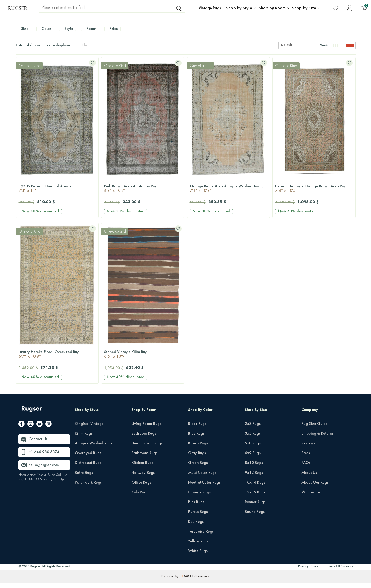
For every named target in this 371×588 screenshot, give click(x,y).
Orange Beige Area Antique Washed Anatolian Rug (230, 194)
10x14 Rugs (255, 488)
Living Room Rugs (146, 429)
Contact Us (38, 444)
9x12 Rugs (254, 478)
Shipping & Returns (317, 439)
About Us (309, 478)
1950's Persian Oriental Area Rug (57, 194)
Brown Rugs (198, 449)
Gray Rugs (197, 458)
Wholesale (311, 498)
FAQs (306, 468)
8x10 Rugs (254, 468)
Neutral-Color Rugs (204, 488)
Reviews (308, 449)
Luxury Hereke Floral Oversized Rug (57, 360)
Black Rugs (197, 429)
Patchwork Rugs (88, 488)
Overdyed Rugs (88, 458)
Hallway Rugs (143, 478)
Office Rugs (141, 488)
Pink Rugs (196, 507)
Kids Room (141, 498)
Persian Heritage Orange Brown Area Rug (314, 194)
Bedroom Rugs (144, 439)
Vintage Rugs (210, 8)
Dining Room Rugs (147, 449)
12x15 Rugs (255, 498)
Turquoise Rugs (201, 537)
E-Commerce (201, 582)
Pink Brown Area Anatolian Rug (143, 194)
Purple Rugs (198, 517)
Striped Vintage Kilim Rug (143, 360)
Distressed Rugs (88, 468)
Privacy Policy (308, 572)
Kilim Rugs (84, 439)
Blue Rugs (196, 439)
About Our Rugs (315, 488)
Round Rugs (255, 517)
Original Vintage (89, 429)
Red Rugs (196, 527)
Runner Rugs (255, 507)
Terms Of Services (340, 572)
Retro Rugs (84, 478)
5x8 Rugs (253, 449)
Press (306, 458)
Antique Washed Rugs (94, 449)
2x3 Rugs (253, 429)
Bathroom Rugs (144, 458)
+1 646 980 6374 (44, 457)
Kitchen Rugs (142, 468)
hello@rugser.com (44, 470)
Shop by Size (304, 8)
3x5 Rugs (253, 439)
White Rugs (198, 556)
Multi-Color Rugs (202, 478)
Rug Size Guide (315, 429)
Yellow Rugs (198, 546)
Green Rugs (198, 468)
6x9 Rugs (253, 458)
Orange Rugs (199, 498)
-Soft (187, 582)
